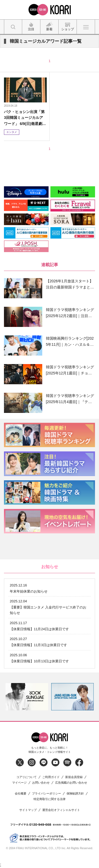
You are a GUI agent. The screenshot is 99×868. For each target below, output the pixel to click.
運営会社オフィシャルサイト (61, 810)
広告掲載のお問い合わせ (71, 783)
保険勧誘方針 (75, 794)
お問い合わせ (41, 783)
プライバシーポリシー (46, 794)
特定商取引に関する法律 (49, 799)
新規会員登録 (74, 777)
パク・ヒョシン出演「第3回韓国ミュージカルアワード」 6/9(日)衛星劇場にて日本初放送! (25, 118)
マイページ (19, 783)
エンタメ (12, 132)
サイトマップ (28, 810)
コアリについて (27, 777)
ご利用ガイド (51, 777)
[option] (27, 697)
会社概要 (21, 794)
